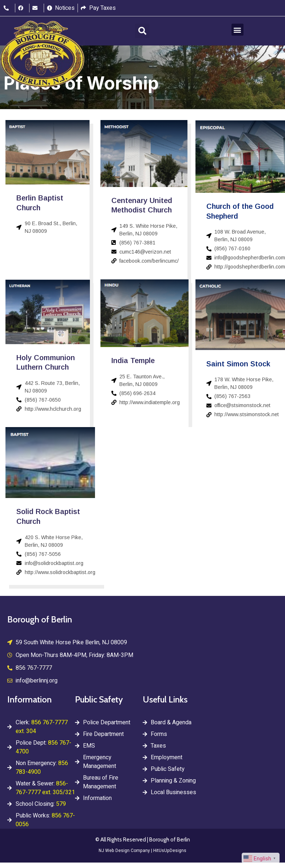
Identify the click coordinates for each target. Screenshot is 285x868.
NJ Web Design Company (124, 851)
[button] (142, 31)
